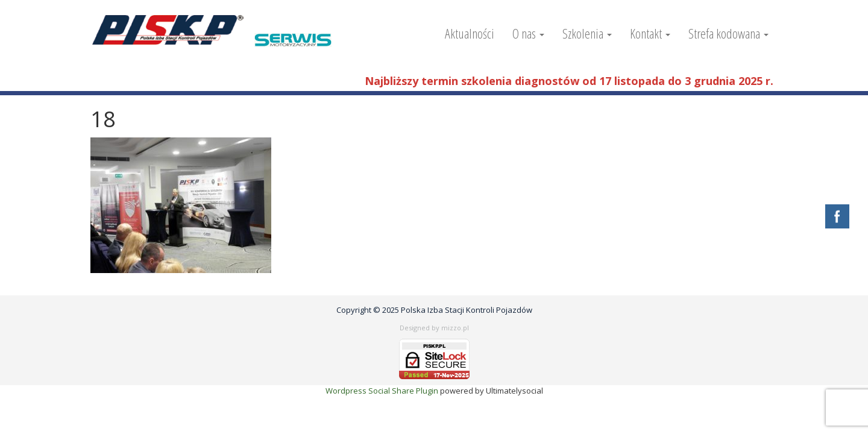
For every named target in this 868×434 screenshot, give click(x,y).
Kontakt (650, 33)
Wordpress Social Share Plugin (383, 391)
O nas (528, 33)
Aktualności (470, 33)
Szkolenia (587, 33)
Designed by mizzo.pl (434, 328)
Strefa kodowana (728, 33)
